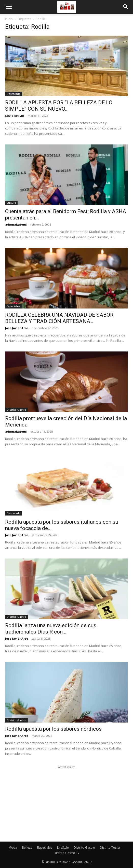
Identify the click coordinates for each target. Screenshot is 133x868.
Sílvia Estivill (15, 116)
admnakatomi (16, 224)
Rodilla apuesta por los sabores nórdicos (53, 729)
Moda (13, 848)
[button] (9, 7)
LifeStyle (63, 848)
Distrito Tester (110, 848)
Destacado (14, 94)
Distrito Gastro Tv (66, 853)
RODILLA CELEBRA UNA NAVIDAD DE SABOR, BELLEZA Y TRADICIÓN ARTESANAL (60, 318)
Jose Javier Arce (17, 328)
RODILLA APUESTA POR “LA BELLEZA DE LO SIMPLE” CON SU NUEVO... (59, 106)
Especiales (13, 306)
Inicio (9, 19)
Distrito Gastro (16, 410)
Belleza (27, 848)
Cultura (11, 203)
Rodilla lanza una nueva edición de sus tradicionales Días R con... (51, 629)
